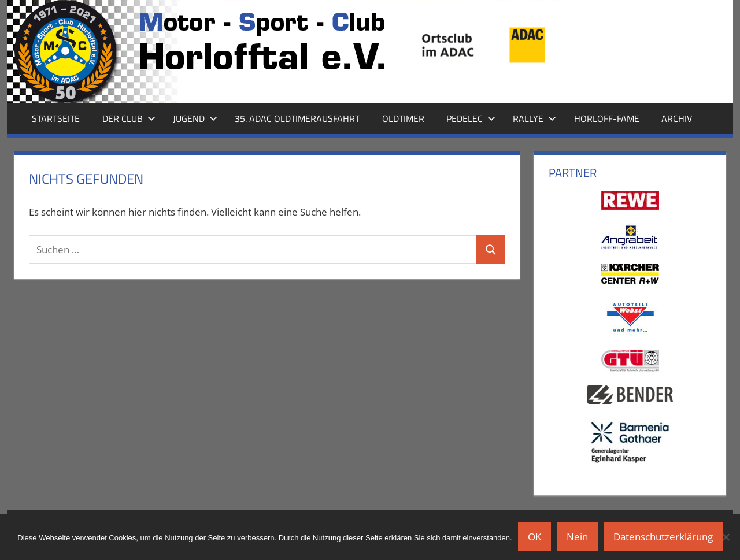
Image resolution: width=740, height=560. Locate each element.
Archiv (677, 118)
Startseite (56, 118)
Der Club (129, 118)
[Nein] (726, 537)
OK (534, 537)
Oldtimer (403, 118)
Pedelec (471, 118)
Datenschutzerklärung (663, 537)
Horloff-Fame (607, 118)
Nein (577, 537)
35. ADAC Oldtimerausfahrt (297, 118)
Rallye (534, 118)
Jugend (195, 118)
